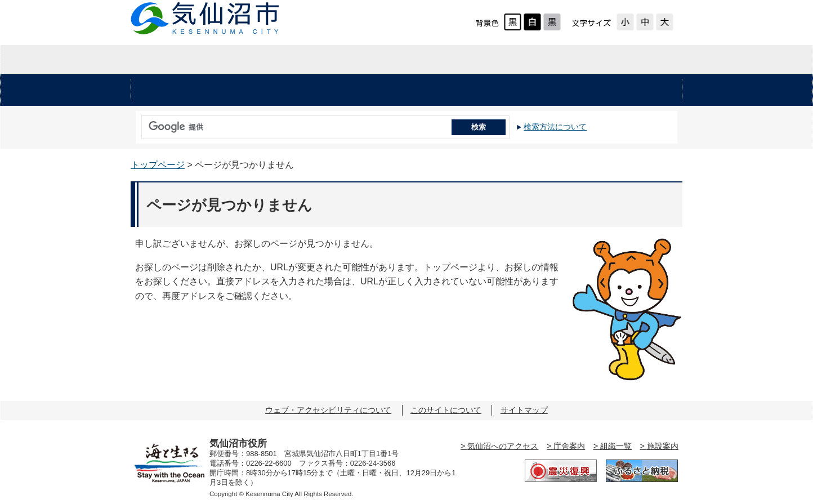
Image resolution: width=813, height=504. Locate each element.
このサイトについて (446, 410)
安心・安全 (178, 90)
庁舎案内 (569, 446)
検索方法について (555, 127)
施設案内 (663, 446)
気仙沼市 (205, 18)
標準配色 (513, 22)
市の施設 (635, 90)
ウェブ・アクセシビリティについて (328, 410)
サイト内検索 (139, 123)
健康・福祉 (385, 90)
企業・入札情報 (406, 60)
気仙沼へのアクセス (503, 446)
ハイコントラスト (532, 22)
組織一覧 (616, 446)
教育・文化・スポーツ (510, 90)
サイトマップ (524, 410)
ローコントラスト (552, 22)
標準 (645, 22)
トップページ (158, 165)
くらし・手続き (282, 90)
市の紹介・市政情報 (590, 60)
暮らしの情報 (222, 60)
